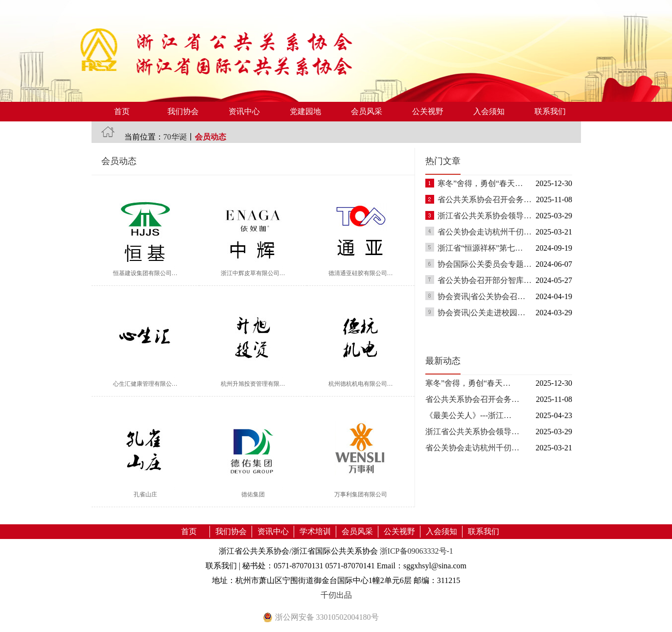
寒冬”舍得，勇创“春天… (480, 183)
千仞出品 (336, 595)
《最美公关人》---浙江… (468, 415)
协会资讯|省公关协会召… (481, 296)
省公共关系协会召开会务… (485, 199)
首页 (122, 111)
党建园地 (305, 111)
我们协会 (183, 111)
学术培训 (315, 531)
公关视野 (428, 111)
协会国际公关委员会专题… (485, 264)
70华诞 (175, 137)
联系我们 (550, 111)
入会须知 (489, 111)
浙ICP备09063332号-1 (417, 551)
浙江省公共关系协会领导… (485, 216)
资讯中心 (244, 111)
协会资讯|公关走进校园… (481, 313)
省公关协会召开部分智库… (485, 280)
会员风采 (367, 111)
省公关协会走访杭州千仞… (485, 232)
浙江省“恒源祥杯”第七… (480, 248)
